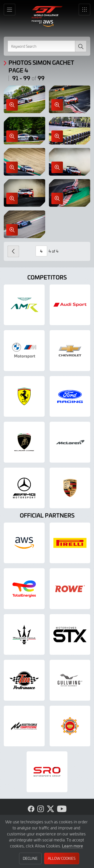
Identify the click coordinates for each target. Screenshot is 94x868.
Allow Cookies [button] (62, 858)
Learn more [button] (72, 846)
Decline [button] (30, 858)
